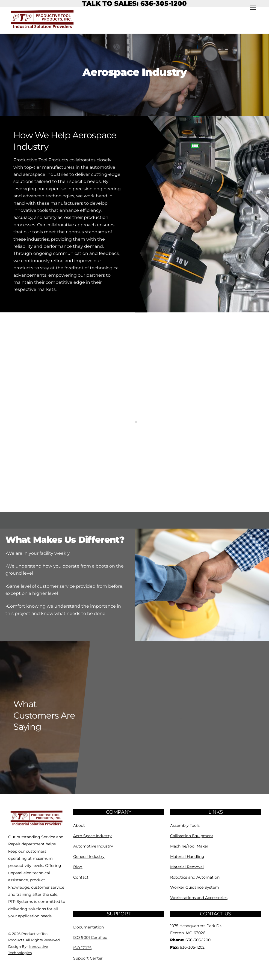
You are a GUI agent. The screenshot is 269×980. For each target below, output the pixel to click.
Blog (78, 867)
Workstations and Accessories (199, 898)
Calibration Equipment (192, 836)
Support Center (88, 958)
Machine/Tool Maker (189, 846)
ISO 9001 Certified (90, 937)
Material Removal (187, 867)
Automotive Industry (93, 846)
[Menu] (253, 7)
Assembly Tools (185, 825)
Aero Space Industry (92, 836)
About (79, 825)
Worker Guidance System (195, 887)
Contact (81, 877)
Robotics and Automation (195, 877)
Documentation (88, 927)
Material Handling (187, 857)
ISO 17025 (82, 948)
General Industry (89, 857)
